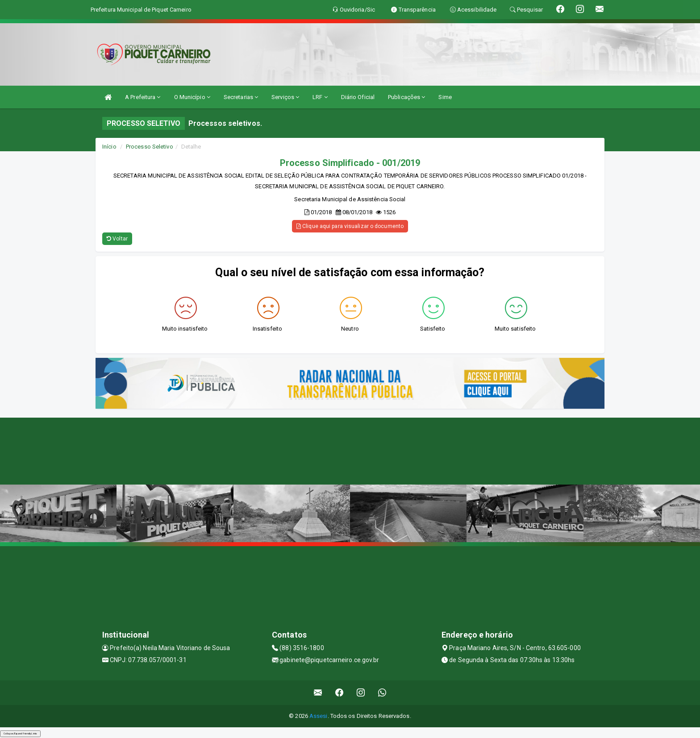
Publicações (406, 97)
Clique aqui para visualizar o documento (350, 226)
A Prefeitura (143, 97)
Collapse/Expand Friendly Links (20, 734)
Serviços (285, 97)
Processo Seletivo (150, 147)
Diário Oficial (358, 97)
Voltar (117, 239)
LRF (320, 97)
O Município (192, 97)
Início (109, 147)
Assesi (319, 716)
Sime (445, 97)
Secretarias (241, 97)
